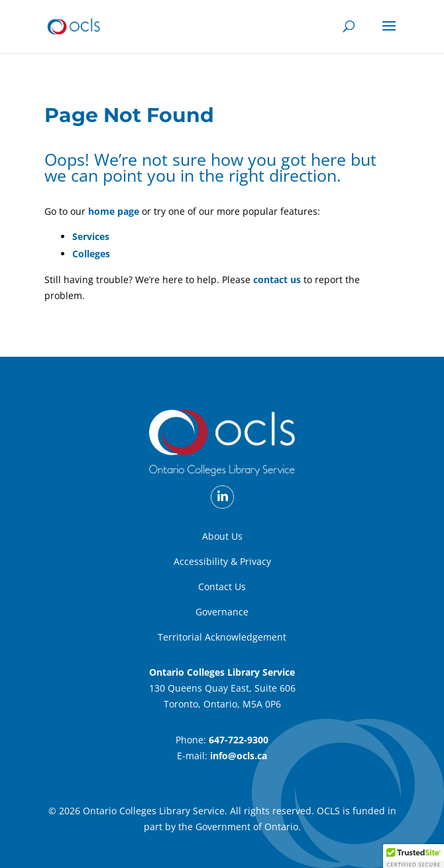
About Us (222, 536)
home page (114, 211)
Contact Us (222, 587)
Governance (222, 612)
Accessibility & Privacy (222, 561)
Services (91, 236)
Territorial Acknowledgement (222, 637)
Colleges (91, 254)
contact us (277, 279)
